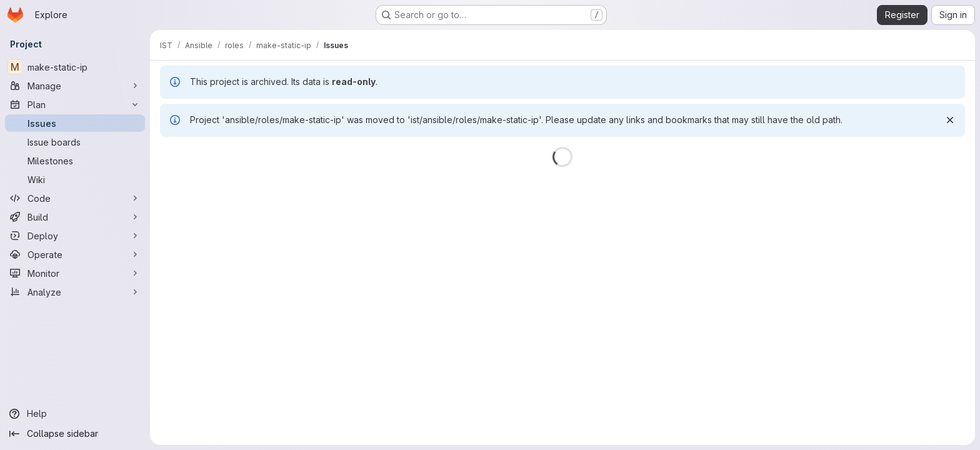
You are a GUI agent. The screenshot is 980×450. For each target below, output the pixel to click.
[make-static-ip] (75, 67)
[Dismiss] (950, 120)
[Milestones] (75, 161)
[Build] (75, 217)
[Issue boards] (75, 142)
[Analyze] (75, 292)
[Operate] (75, 254)
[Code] (75, 198)
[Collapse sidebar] (75, 434)
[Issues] (75, 123)
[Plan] (75, 104)
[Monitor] (75, 273)
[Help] (75, 414)
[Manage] (75, 86)
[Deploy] (75, 236)
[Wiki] (75, 179)
